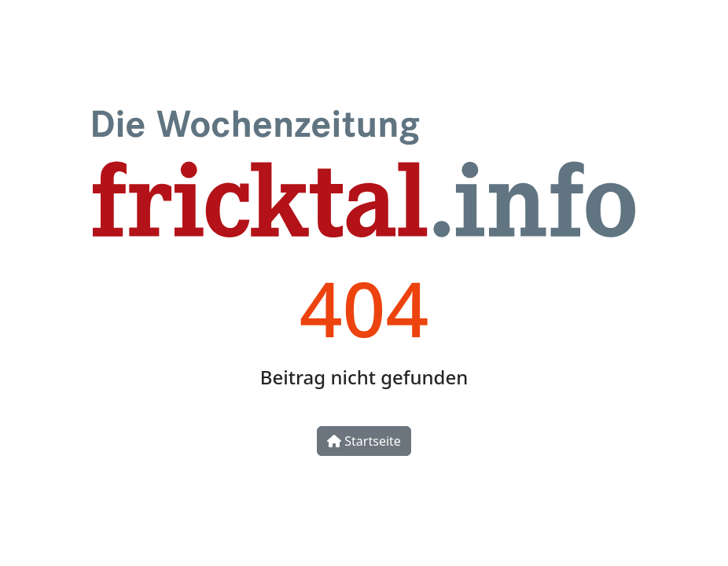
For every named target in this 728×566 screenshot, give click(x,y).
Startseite (364, 441)
